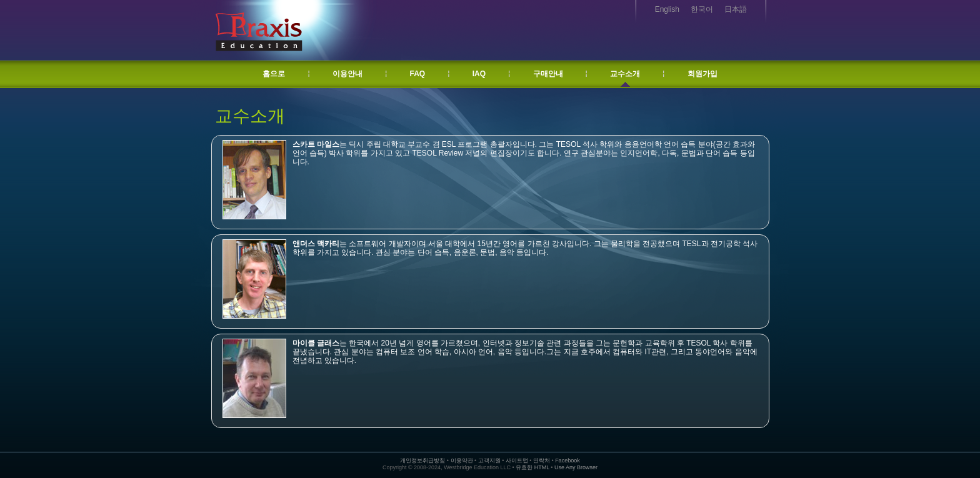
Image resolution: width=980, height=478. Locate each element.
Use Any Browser (576, 467)
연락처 (542, 461)
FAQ (417, 74)
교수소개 (625, 74)
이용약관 (462, 461)
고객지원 (489, 461)
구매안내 (548, 74)
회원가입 (702, 74)
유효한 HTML (532, 467)
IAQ (479, 74)
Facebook (567, 461)
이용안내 (347, 74)
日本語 (736, 9)
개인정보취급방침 (422, 461)
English (667, 9)
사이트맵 (517, 461)
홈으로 (274, 74)
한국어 (702, 9)
